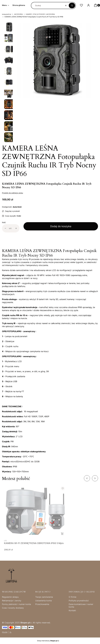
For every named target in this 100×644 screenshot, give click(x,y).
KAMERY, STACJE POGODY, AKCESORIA (40, 14)
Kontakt (72, 610)
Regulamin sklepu (10, 597)
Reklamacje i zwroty (12, 601)
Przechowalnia (42, 604)
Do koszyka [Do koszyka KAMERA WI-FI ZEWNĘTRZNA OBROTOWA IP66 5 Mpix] (62, 534)
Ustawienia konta (44, 601)
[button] (72, 6)
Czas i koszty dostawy (13, 608)
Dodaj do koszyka (61, 226)
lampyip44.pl (7, 14)
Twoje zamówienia (44, 597)
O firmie (72, 597)
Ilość (4, 222)
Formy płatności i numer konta (16, 604)
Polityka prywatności (79, 601)
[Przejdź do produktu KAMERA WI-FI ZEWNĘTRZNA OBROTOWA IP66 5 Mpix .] (35, 511)
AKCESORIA (18, 14)
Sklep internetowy (47, 641)
